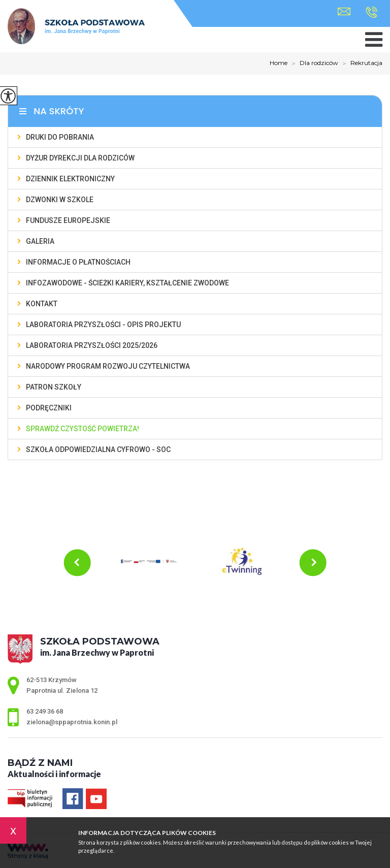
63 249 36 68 (371, 12)
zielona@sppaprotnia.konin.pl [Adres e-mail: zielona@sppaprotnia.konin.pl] (72, 722)
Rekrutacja (360, 63)
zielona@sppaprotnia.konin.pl (344, 11)
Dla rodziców (313, 63)
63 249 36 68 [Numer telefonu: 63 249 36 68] (45, 711)
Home (279, 63)
